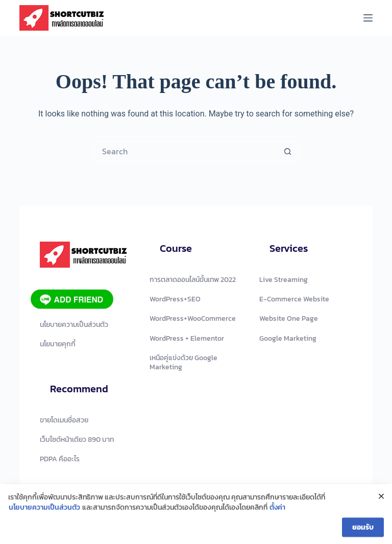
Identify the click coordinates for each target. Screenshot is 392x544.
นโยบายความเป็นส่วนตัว (44, 510)
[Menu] (368, 18)
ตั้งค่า (277, 510)
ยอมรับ (363, 529)
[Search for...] (186, 151)
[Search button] (288, 151)
